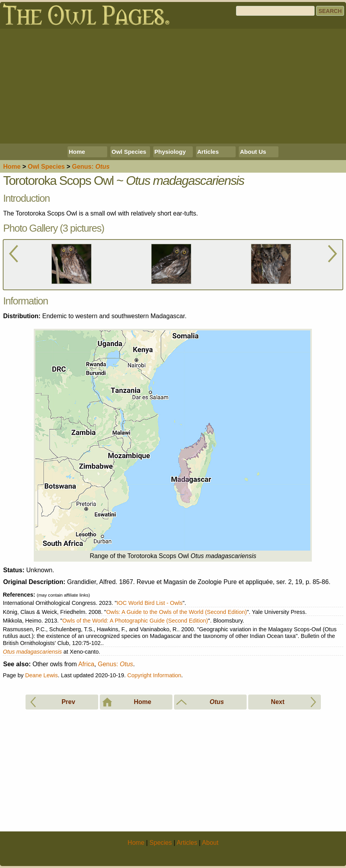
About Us (253, 152)
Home (77, 152)
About (210, 843)
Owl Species (129, 152)
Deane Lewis (41, 675)
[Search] (275, 11)
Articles (208, 152)
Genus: (115, 664)
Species (46, 167)
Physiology (170, 152)
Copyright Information (154, 675)
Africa (86, 664)
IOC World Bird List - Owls (150, 603)
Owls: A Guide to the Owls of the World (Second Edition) (176, 612)
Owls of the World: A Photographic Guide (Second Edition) (135, 621)
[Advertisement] (173, 86)
